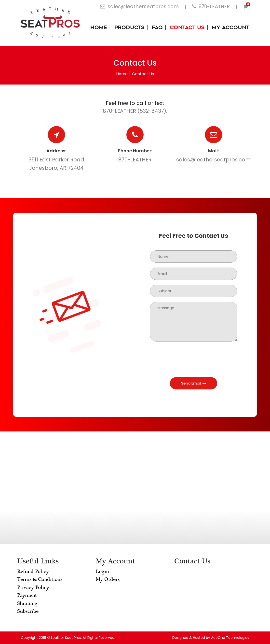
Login (102, 571)
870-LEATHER (135, 160)
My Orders (108, 579)
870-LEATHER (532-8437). (135, 111)
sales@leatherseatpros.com (213, 160)
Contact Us (187, 28)
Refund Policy (33, 571)
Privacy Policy (33, 587)
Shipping (27, 603)
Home (99, 28)
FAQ (157, 28)
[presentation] (194, 356)
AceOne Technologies (230, 638)
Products (129, 28)
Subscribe (28, 611)
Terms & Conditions (40, 579)
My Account (230, 28)
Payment (27, 595)
